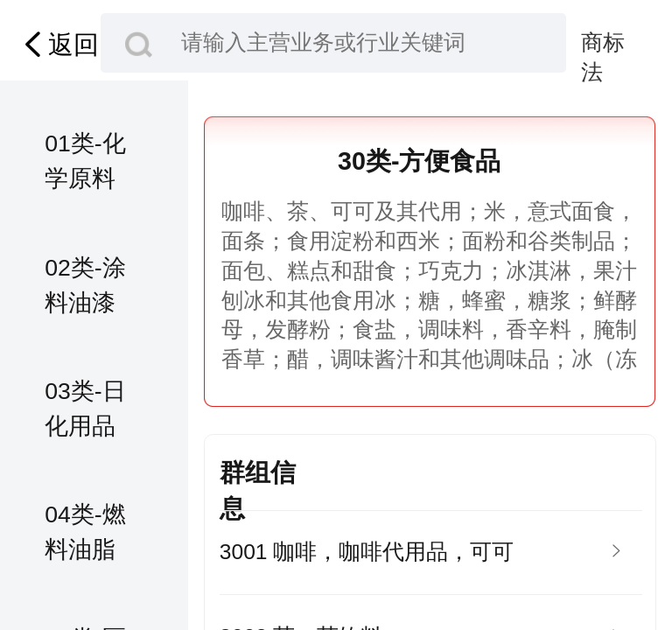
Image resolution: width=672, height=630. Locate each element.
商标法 (603, 44)
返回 (58, 45)
